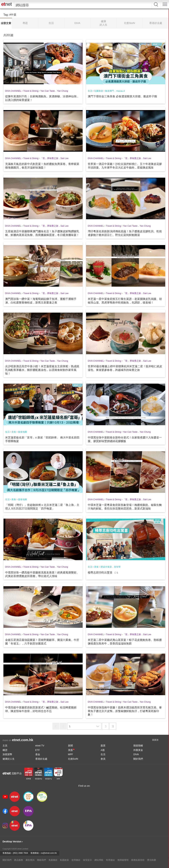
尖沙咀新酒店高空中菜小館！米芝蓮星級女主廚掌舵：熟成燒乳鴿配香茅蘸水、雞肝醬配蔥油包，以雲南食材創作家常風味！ (42, 370)
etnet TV (40, 746)
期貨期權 (138, 746)
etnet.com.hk (23, 740)
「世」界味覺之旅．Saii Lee (55, 158)
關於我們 (138, 759)
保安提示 (87, 860)
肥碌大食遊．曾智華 (111, 567)
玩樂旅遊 (99, 91)
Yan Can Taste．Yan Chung (54, 91)
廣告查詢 (30, 860)
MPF (71, 754)
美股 (71, 750)
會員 (103, 759)
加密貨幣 (7, 754)
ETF (38, 750)
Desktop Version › (13, 842)
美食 (14, 432)
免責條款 (53, 860)
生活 (90, 91)
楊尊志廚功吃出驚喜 (100, 573)
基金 (38, 754)
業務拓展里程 (138, 860)
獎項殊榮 (152, 860)
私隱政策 (64, 860)
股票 (103, 746)
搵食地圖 (22, 432)
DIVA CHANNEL (13, 91)
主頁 (5, 746)
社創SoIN (73, 759)
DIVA (136, 754)
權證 (5, 750)
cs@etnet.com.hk (49, 853)
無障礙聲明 (123, 860)
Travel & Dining (31, 91)
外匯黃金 (138, 750)
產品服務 (19, 860)
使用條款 (76, 860)
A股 (103, 750)
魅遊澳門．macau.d (115, 91)
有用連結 (110, 860)
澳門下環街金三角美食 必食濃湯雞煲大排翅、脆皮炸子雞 (122, 96)
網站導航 (99, 860)
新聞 (70, 746)
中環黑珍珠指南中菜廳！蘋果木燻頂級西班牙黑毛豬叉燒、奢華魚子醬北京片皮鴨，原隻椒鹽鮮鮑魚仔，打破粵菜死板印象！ (125, 711)
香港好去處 (41, 759)
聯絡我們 (41, 860)
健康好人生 (9, 759)
